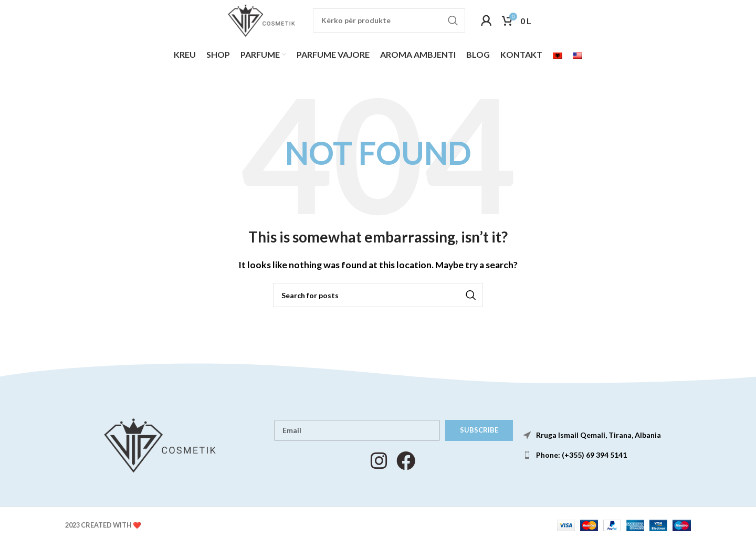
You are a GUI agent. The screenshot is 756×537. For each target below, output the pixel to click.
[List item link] (610, 459)
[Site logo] (261, 21)
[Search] (393, 23)
